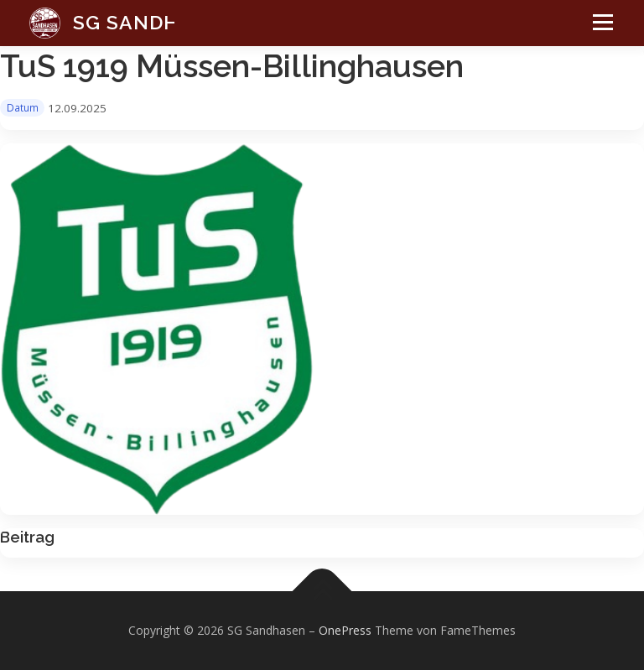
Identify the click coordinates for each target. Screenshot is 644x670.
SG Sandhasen (153, 22)
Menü (598, 30)
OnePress (345, 630)
